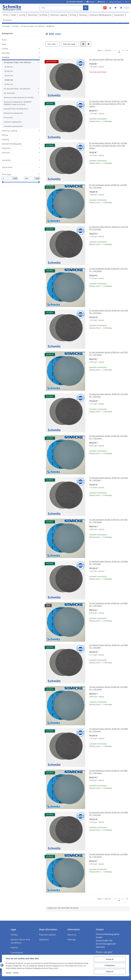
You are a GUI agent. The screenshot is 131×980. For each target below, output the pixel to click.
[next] (127, 50)
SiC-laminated (9, 93)
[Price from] (7, 178)
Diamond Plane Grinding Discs (16, 109)
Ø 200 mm (9, 67)
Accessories (8, 117)
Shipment (44, 939)
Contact (91, 2)
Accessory (6, 153)
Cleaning (5, 139)
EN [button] (126, 2)
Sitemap (72, 939)
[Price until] (29, 178)
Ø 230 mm (9, 71)
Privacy (16, 973)
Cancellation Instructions (17, 954)
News (4, 44)
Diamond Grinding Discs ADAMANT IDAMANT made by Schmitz (18, 103)
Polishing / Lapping (9, 131)
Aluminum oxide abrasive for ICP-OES (19, 97)
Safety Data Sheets (115, 2)
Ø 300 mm (9, 80)
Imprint (8, 973)
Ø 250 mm (9, 76)
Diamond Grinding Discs (13, 113)
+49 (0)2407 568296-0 (75, 2)
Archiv (4, 40)
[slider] (3, 182)
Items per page (69, 44)
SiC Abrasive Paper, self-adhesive (17, 89)
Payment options (48, 935)
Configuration (110, 965)
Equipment (6, 148)
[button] (110, 8)
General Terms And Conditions (20, 941)
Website (102, 2)
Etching (5, 135)
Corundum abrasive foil (13, 126)
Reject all (110, 972)
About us (72, 935)
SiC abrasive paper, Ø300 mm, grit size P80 (106, 59)
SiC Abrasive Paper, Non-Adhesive (18, 62)
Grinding (5, 57)
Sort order (52, 44)
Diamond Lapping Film (13, 122)
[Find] (61, 8)
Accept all (110, 959)
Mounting (6, 53)
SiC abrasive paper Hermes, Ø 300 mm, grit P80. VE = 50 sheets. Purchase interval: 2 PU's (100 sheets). (108, 146)
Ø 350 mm (9, 84)
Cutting (5, 49)
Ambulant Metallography (12, 144)
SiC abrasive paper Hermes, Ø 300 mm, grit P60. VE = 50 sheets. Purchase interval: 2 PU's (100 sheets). (108, 104)
